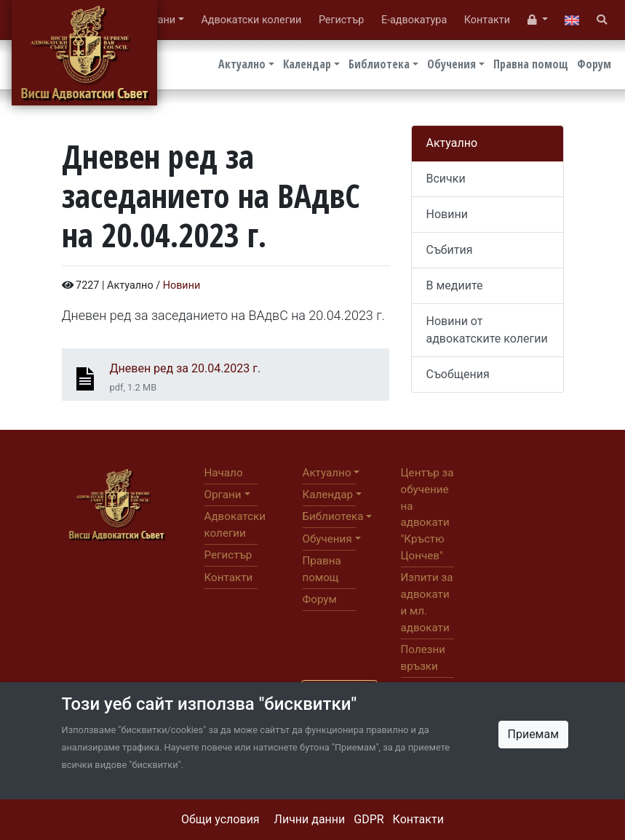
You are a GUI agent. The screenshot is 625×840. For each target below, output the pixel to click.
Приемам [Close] (534, 734)
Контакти (418, 819)
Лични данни (310, 819)
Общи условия (220, 819)
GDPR (369, 819)
